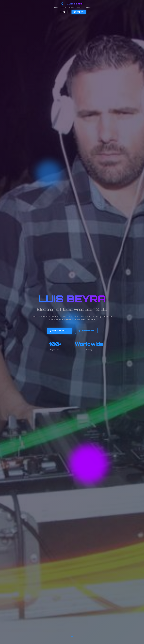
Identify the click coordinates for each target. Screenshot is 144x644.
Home (56, 8)
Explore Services (86, 331)
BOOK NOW (79, 12)
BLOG (63, 12)
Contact (88, 8)
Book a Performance (59, 331)
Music (71, 8)
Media (79, 8)
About (64, 8)
